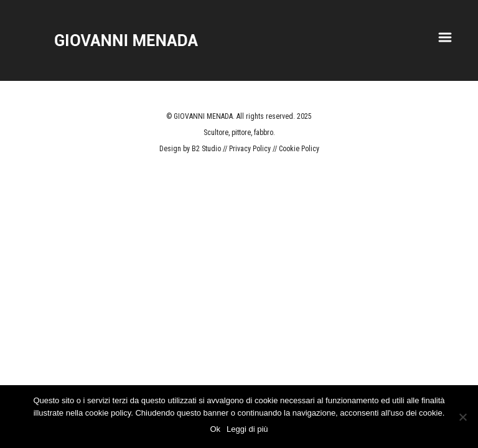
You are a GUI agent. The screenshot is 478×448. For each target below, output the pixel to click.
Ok (215, 429)
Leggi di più (247, 429)
